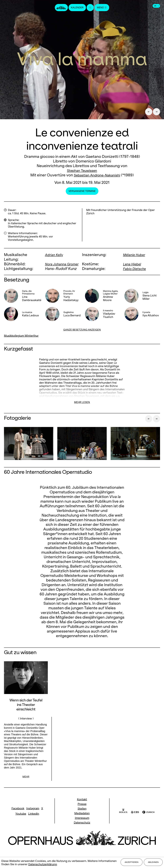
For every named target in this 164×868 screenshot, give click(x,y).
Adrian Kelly (55, 255)
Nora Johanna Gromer (57, 266)
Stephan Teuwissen (82, 170)
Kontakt (82, 804)
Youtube (21, 819)
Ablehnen (153, 863)
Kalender (76, 8)
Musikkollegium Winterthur (21, 340)
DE (157, 6)
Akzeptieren (132, 863)
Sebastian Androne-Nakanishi (97, 175)
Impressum (82, 823)
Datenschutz (82, 827)
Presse (82, 809)
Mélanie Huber (136, 255)
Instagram (33, 813)
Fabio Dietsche (136, 273)
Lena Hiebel (133, 264)
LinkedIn (34, 819)
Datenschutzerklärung (43, 865)
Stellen (82, 813)
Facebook (18, 813)
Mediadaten (82, 818)
